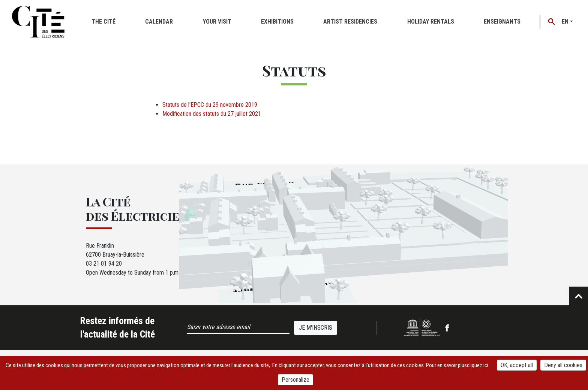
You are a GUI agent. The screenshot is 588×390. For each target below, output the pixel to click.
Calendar (159, 22)
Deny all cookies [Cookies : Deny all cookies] (563, 365)
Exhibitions (277, 22)
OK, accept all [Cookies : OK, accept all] (517, 365)
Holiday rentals (431, 22)
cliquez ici (478, 365)
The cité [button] (103, 22)
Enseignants (502, 22)
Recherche (552, 22)
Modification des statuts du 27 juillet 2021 (212, 114)
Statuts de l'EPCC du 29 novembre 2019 (210, 105)
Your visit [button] (217, 22)
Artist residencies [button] (350, 22)
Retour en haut (579, 296)
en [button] (565, 22)
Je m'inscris (316, 328)
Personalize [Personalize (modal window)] (295, 380)
